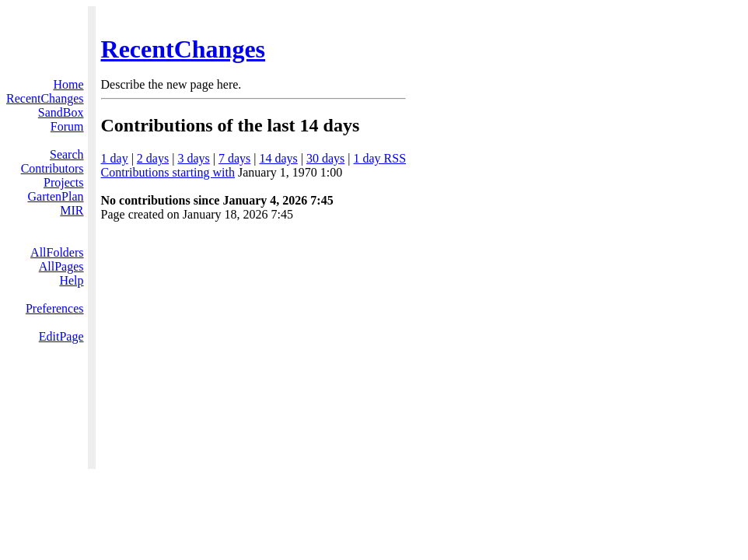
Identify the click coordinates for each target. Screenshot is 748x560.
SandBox (61, 112)
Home (68, 84)
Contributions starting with (168, 172)
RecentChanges (184, 49)
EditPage (61, 336)
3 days (193, 158)
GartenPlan (56, 196)
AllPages (61, 266)
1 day (115, 158)
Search (67, 154)
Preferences (55, 308)
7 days (234, 158)
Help (71, 280)
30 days (325, 158)
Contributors (52, 168)
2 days (153, 158)
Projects (64, 182)
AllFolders (57, 252)
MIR (72, 210)
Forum (67, 126)
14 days (278, 158)
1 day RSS (380, 158)
